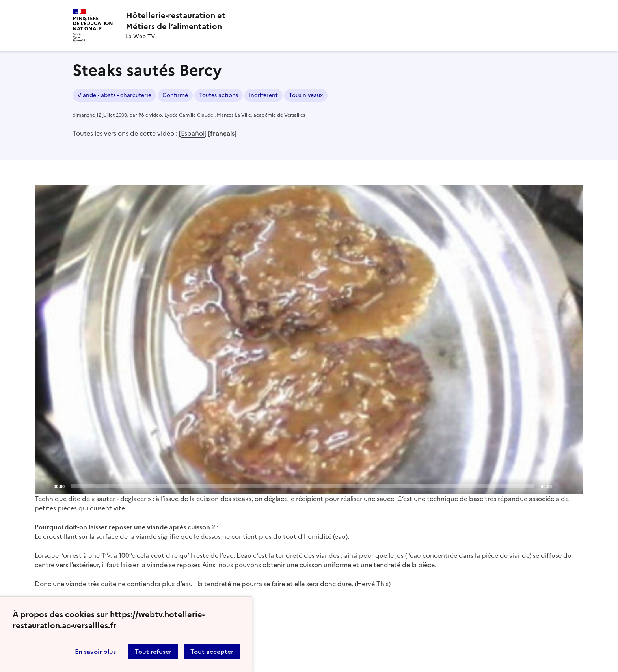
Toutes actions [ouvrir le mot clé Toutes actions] (219, 95)
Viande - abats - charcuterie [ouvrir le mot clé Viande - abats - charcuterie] (114, 95)
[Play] (309, 339)
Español (193, 133)
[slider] (303, 486)
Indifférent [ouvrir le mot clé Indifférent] (263, 95)
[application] (309, 340)
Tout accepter (212, 652)
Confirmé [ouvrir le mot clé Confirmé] (175, 95)
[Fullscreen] (573, 486)
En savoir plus (95, 652)
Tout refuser (153, 652)
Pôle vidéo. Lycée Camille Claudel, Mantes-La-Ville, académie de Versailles (222, 115)
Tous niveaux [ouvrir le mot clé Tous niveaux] (306, 95)
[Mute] (560, 486)
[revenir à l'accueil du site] (176, 21)
